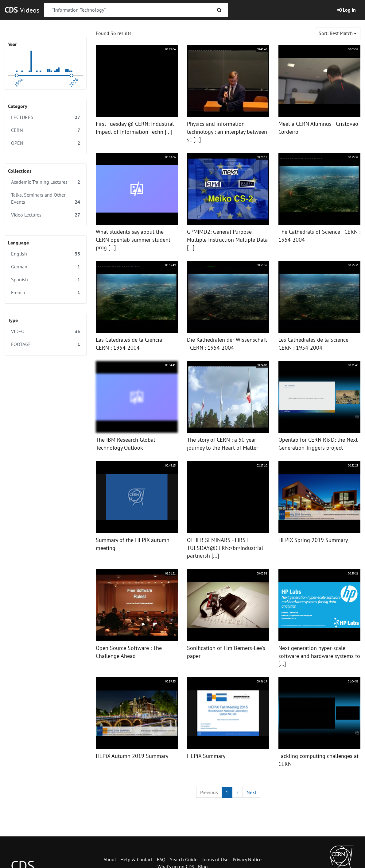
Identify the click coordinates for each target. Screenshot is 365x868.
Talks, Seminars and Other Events (46, 199)
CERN (46, 130)
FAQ (161, 859)
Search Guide (184, 859)
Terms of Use (215, 859)
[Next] (251, 792)
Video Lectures (46, 215)
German (46, 267)
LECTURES (46, 117)
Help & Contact (136, 859)
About (110, 859)
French (46, 292)
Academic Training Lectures (46, 182)
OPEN (46, 143)
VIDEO (46, 331)
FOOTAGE (46, 344)
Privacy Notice (247, 859)
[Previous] (209, 792)
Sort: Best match (338, 33)
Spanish (46, 280)
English (46, 254)
